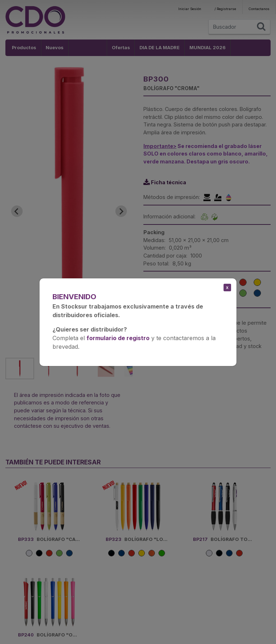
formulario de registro (118, 338)
